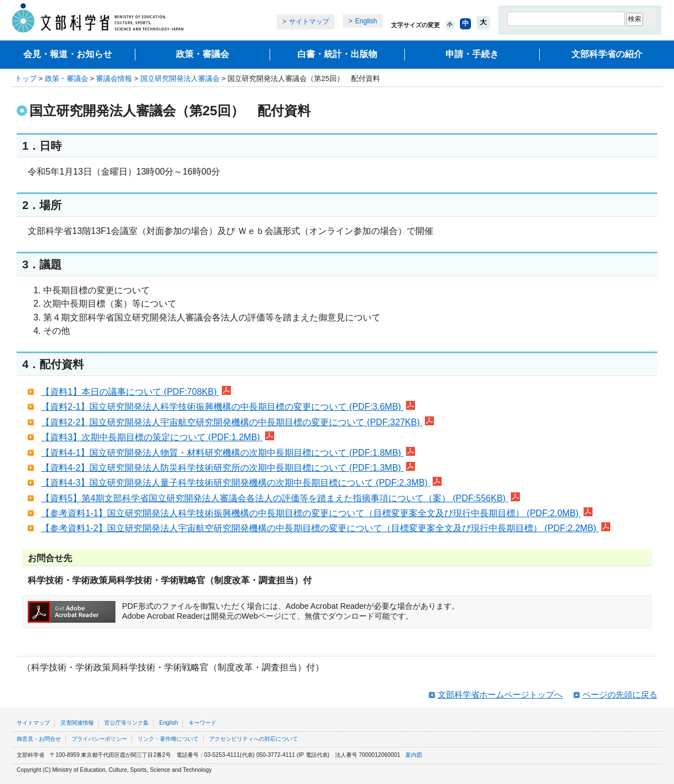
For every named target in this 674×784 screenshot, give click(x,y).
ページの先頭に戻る (620, 694)
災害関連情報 (77, 723)
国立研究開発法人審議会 (180, 78)
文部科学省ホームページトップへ (500, 694)
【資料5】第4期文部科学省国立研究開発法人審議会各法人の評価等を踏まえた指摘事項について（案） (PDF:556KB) (280, 498)
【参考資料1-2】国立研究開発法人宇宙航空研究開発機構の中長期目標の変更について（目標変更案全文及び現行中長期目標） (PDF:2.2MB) (326, 528)
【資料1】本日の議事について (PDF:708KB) (136, 392)
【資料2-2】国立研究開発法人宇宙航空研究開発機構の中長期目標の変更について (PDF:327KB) (237, 422)
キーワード (202, 723)
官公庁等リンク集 (126, 723)
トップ (26, 78)
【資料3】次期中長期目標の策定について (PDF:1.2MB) (158, 437)
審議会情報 (114, 78)
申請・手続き (472, 54)
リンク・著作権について (168, 739)
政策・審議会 (202, 54)
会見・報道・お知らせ (68, 54)
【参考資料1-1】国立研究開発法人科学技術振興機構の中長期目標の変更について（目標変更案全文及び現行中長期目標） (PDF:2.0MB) (317, 513)
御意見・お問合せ (39, 739)
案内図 (414, 755)
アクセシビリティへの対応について (254, 739)
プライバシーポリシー (99, 739)
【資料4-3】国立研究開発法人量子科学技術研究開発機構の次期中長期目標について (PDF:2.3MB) (241, 483)
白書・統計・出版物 (337, 54)
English (366, 21)
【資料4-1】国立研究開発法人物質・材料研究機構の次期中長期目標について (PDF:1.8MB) (228, 453)
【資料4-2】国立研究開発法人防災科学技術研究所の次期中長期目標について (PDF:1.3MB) (228, 468)
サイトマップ (309, 22)
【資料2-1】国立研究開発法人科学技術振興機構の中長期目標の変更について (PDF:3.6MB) (228, 407)
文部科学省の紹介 (607, 54)
